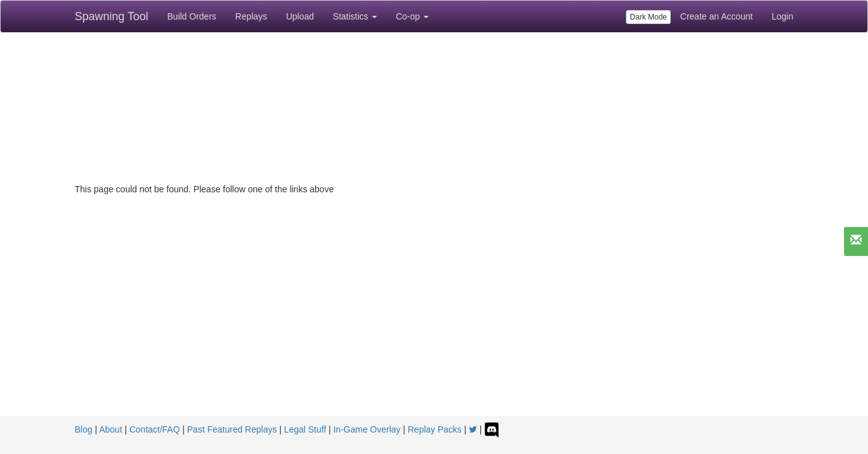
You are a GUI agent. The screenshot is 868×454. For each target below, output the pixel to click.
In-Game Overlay (367, 429)
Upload (300, 16)
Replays (251, 16)
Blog (84, 429)
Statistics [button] (355, 16)
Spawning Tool (112, 16)
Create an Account (716, 16)
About (111, 429)
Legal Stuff (305, 429)
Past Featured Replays (232, 429)
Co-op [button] (412, 16)
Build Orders (192, 16)
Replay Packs (435, 429)
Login (782, 16)
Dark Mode (648, 17)
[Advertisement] (434, 322)
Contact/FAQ (154, 429)
